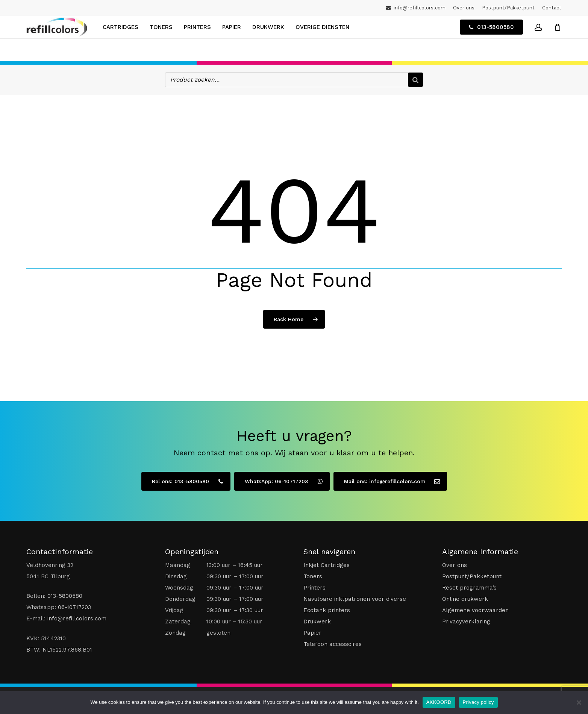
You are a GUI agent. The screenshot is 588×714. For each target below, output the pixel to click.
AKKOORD (439, 702)
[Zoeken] (415, 79)
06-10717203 (74, 606)
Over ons (455, 564)
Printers (314, 587)
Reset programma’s (469, 587)
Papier (312, 632)
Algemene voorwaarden (475, 609)
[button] (186, 481)
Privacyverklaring (466, 621)
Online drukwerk (465, 598)
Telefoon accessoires (333, 643)
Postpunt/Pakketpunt (472, 576)
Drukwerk (317, 621)
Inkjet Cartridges (327, 564)
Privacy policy (478, 702)
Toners (313, 576)
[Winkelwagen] (558, 38)
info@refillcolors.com (77, 618)
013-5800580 (65, 595)
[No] (579, 702)
